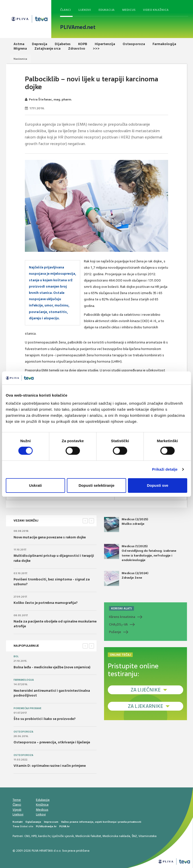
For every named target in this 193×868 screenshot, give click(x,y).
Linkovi (41, 814)
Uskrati (35, 485)
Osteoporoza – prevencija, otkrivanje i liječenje (52, 742)
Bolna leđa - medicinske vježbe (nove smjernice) (52, 667)
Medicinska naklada (116, 836)
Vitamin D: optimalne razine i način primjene (50, 766)
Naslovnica (20, 59)
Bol (16, 656)
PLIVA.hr (64, 826)
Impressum (51, 822)
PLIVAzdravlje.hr (46, 826)
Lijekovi (85, 10)
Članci (65, 10)
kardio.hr (44, 836)
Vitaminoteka (148, 836)
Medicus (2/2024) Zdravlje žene (126, 578)
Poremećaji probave (28, 708)
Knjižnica (42, 805)
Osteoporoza (23, 732)
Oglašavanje (33, 822)
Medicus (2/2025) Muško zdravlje (126, 525)
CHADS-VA (118, 624)
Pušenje (115, 632)
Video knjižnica (156, 10)
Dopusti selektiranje (97, 485)
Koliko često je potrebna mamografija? (46, 603)
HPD (34, 836)
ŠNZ (134, 836)
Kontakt (18, 822)
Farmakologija (24, 680)
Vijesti (17, 810)
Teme (17, 800)
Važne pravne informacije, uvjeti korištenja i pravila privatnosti (101, 822)
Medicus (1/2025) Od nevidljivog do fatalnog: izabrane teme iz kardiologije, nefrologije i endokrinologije (140, 553)
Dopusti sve (158, 485)
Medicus (129, 10)
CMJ (27, 836)
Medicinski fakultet (88, 836)
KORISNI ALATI (122, 608)
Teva (16, 826)
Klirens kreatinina (122, 617)
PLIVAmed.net (78, 27)
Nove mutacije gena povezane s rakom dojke (50, 537)
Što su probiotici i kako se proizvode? (45, 719)
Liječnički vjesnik (63, 836)
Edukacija (107, 10)
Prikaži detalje (165, 469)
